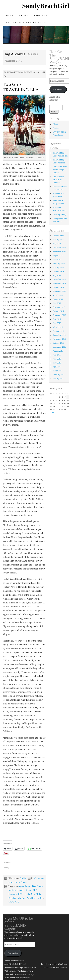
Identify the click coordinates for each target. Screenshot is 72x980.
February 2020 (59, 263)
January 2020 (58, 267)
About (24, 16)
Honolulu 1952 (15, 894)
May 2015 (57, 363)
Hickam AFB (31, 890)
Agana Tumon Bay (27, 886)
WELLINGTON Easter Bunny (27, 23)
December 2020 (59, 248)
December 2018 (59, 279)
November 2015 (59, 339)
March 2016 (58, 327)
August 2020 (58, 256)
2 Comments (38, 878)
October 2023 (58, 236)
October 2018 (58, 287)
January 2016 (58, 331)
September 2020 (59, 252)
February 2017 (59, 307)
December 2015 (59, 335)
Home (10, 16)
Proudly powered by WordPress (54, 964)
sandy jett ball (15, 72)
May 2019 (57, 275)
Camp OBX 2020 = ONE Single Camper (60, 170)
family (23, 878)
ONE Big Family (60, 214)
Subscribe (58, 90)
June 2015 (57, 359)
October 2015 (58, 343)
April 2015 (57, 367)
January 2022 (58, 240)
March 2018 (58, 295)
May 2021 (57, 244)
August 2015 (58, 351)
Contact (41, 16)
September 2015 (59, 347)
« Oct (52, 413)
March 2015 (58, 371)
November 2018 (59, 283)
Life (10, 882)
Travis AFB (14, 902)
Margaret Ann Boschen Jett (30, 898)
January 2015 (58, 379)
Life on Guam (20, 882)
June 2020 (57, 259)
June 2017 (57, 303)
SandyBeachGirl (46, 6)
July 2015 (57, 355)
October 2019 (58, 271)
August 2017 (58, 299)
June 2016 (57, 323)
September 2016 (59, 315)
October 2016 (58, 311)
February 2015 (59, 375)
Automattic (63, 968)
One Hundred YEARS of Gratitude (58, 180)
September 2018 (59, 291)
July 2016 (57, 319)
